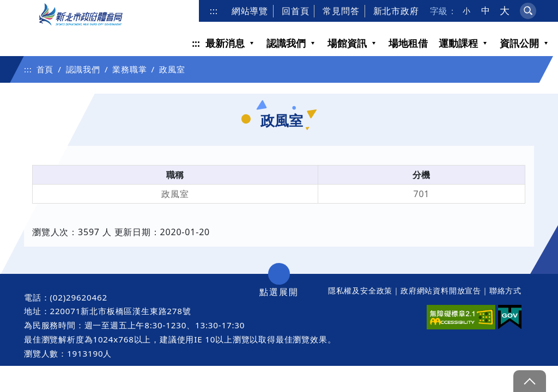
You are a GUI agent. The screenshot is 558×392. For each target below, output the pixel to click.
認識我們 (286, 43)
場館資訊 (347, 43)
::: (214, 11)
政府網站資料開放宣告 (441, 290)
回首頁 (295, 11)
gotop (530, 381)
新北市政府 (396, 11)
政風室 (172, 69)
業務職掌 (129, 69)
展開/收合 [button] (279, 274)
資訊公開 (519, 43)
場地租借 (408, 43)
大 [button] (505, 11)
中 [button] (486, 11)
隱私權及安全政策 (360, 290)
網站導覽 (250, 11)
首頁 (45, 69)
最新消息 (225, 43)
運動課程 (458, 43)
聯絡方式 (505, 290)
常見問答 (341, 11)
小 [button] (467, 11)
